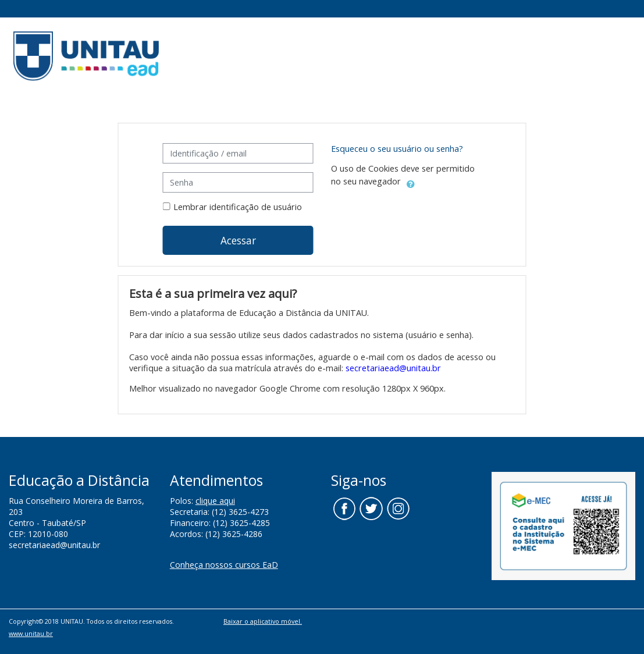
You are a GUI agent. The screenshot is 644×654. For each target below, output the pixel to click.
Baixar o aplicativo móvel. (263, 621)
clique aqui (215, 501)
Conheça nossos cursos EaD (224, 565)
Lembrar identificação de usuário (238, 207)
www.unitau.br (31, 633)
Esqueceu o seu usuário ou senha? (397, 149)
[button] (411, 182)
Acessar (238, 240)
